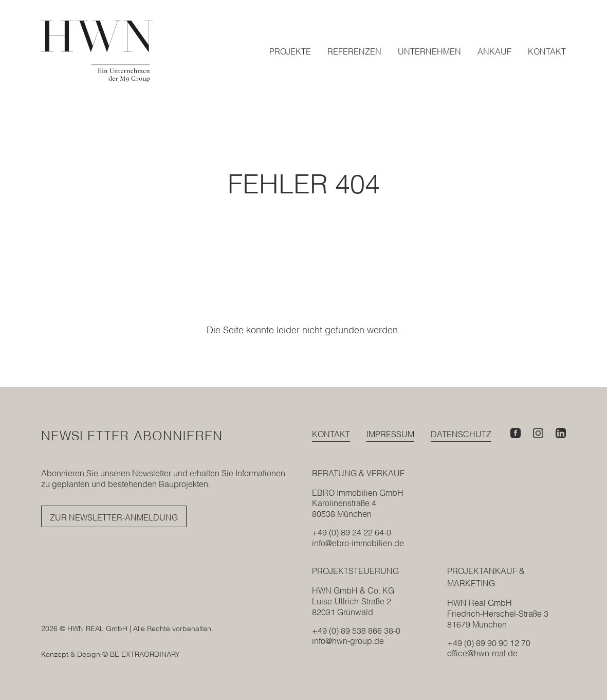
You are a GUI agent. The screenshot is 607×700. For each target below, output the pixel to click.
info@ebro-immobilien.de (358, 543)
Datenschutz (461, 434)
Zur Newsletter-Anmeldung (114, 517)
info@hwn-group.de (348, 641)
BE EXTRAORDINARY (145, 654)
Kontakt (331, 434)
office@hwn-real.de (482, 653)
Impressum (390, 434)
